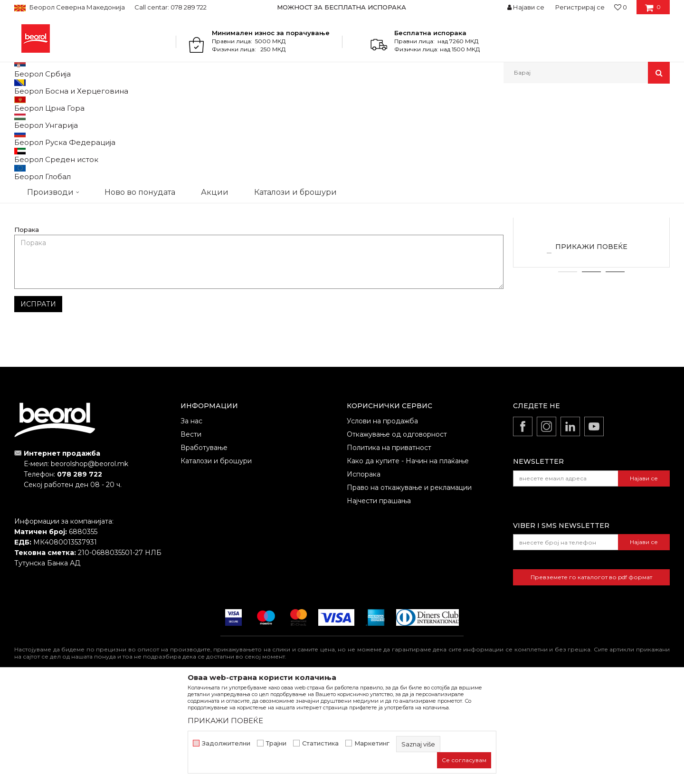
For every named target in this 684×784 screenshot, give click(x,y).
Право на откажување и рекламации (409, 585)
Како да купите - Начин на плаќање (408, 559)
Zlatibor (591, 295)
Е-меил (275, 271)
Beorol (33, 104)
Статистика (320, 743)
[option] (342, 7)
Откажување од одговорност (397, 532)
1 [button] (568, 370)
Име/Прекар (35, 271)
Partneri (59, 104)
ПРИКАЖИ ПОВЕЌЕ (591, 344)
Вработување (204, 545)
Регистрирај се (580, 7)
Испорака (364, 572)
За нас (191, 519)
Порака (27, 328)
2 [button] (592, 370)
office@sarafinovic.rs (381, 178)
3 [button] (615, 370)
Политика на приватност (389, 545)
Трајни (276, 743)
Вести (191, 532)
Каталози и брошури (216, 559)
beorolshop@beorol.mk (90, 562)
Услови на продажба (382, 519)
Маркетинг (372, 743)
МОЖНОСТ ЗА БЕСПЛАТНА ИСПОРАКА (342, 7)
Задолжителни (226, 743)
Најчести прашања (379, 599)
